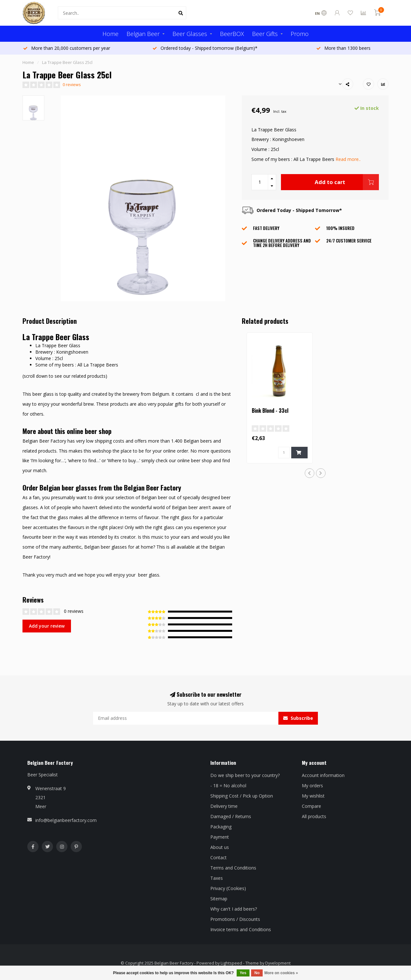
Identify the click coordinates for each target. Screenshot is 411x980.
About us (220, 847)
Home (110, 34)
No (257, 973)
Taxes (217, 878)
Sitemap (219, 899)
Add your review (47, 626)
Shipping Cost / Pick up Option (242, 796)
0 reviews (72, 85)
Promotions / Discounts (235, 919)
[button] (310, 473)
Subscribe (298, 718)
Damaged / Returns (231, 816)
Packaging (221, 827)
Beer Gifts (265, 34)
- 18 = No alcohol (228, 786)
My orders (312, 786)
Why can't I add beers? (234, 909)
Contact (219, 857)
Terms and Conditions (233, 868)
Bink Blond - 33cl (270, 411)
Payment (220, 837)
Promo (300, 34)
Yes (243, 973)
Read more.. (348, 159)
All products (314, 816)
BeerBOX (232, 34)
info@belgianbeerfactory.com (66, 820)
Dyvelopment (278, 963)
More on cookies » (281, 973)
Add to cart (347, 182)
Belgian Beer (143, 34)
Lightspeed (231, 963)
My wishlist (313, 796)
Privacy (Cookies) (228, 888)
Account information (323, 775)
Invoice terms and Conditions (241, 929)
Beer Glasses (190, 34)
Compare (311, 806)
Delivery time (224, 806)
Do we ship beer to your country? (245, 775)
